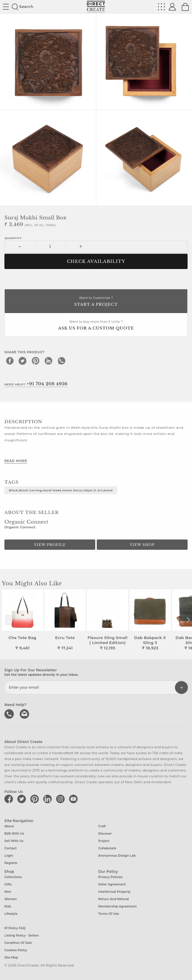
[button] (188, 620)
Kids (8, 906)
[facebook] (10, 361)
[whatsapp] (61, 361)
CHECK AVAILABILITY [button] (96, 261)
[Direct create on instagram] (61, 799)
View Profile (50, 545)
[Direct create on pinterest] (36, 799)
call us (10, 713)
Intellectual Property (114, 892)
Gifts (8, 884)
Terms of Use (109, 914)
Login (9, 856)
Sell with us (14, 841)
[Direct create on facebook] (10, 799)
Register (11, 863)
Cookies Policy (16, 950)
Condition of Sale (18, 943)
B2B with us (14, 834)
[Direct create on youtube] (74, 799)
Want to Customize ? (96, 302)
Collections (13, 877)
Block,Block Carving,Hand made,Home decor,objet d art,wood (61, 490)
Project (104, 841)
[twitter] (23, 361)
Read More (16, 461)
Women (11, 899)
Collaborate (107, 848)
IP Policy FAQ (15, 928)
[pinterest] (36, 361)
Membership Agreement (117, 906)
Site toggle (6, 7)
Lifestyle (11, 914)
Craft (102, 826)
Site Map (11, 958)
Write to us (25, 713)
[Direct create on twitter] (23, 799)
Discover (105, 834)
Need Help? (36, 384)
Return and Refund (113, 899)
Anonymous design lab (117, 856)
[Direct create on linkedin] (49, 799)
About (9, 826)
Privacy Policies (110, 877)
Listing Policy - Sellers (22, 936)
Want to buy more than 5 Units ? (96, 326)
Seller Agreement (112, 884)
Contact (11, 848)
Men (8, 892)
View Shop (142, 545)
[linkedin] (49, 361)
